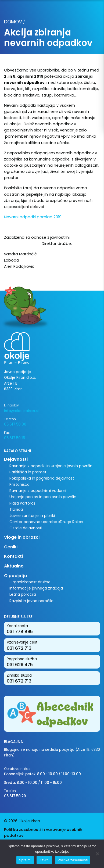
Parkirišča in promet (28, 472)
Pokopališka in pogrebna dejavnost (42, 478)
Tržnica (16, 509)
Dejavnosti (16, 459)
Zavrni (44, 860)
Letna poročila (23, 594)
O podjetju (15, 576)
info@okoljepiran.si (21, 411)
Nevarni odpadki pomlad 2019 (33, 217)
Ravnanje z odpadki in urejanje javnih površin (51, 466)
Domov (13, 22)
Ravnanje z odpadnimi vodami (38, 491)
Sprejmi (25, 860)
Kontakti (13, 556)
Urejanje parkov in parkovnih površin (43, 497)
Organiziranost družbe (30, 582)
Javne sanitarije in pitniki (32, 516)
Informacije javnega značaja (36, 588)
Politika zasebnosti (73, 860)
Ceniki (11, 547)
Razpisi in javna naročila (31, 601)
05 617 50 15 (15, 438)
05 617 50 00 (15, 424)
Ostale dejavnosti (26, 528)
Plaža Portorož (22, 503)
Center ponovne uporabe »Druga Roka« (46, 522)
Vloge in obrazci (22, 537)
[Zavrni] (97, 854)
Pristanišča (19, 484)
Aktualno (14, 566)
